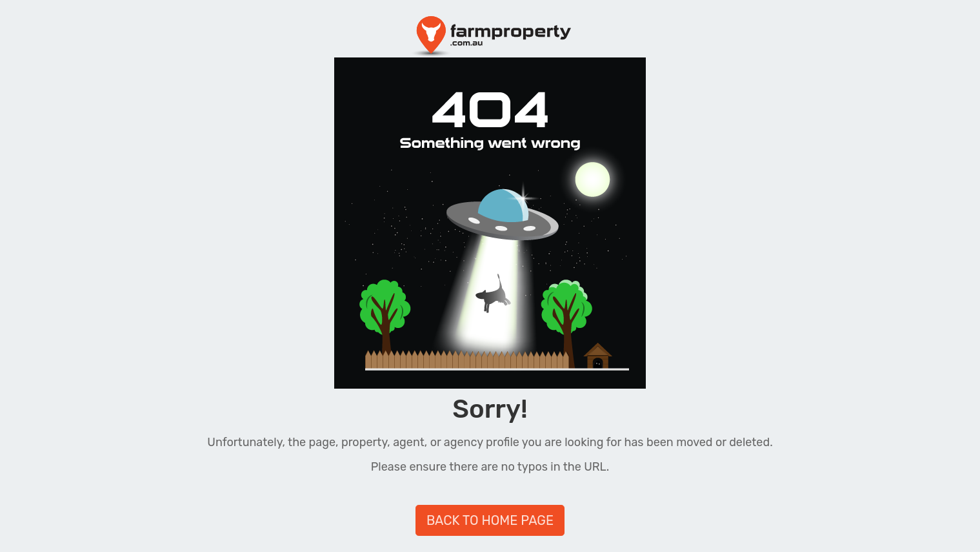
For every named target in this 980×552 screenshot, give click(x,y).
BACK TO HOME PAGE (490, 520)
